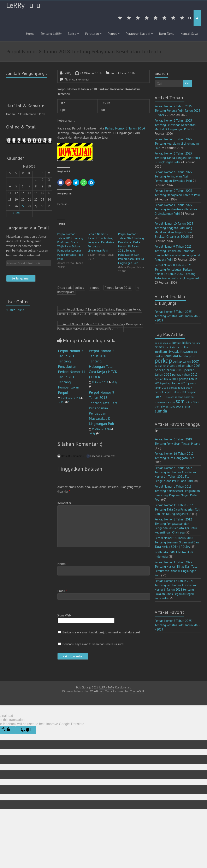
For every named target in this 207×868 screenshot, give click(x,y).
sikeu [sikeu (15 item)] (196, 402)
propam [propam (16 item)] (192, 392)
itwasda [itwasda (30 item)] (174, 351)
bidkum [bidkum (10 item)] (196, 343)
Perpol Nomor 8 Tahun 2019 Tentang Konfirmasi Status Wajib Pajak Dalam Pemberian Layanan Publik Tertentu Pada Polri (70, 246)
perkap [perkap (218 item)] (163, 360)
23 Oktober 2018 (91, 73)
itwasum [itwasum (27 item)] (187, 351)
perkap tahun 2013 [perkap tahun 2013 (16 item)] (166, 379)
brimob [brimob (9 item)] (168, 347)
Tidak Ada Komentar (77, 79)
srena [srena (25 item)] (186, 406)
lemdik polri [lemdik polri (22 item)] (187, 356)
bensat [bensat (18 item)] (177, 343)
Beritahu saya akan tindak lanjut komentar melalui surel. (101, 632)
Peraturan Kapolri (138, 34)
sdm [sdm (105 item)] (180, 401)
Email (62, 591)
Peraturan (92, 34)
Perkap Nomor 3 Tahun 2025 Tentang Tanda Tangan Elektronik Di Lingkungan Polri (177, 158)
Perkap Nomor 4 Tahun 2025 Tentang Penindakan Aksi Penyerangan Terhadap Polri (173, 176)
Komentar (64, 503)
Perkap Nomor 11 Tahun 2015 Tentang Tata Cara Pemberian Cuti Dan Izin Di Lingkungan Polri (177, 509)
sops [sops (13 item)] (172, 407)
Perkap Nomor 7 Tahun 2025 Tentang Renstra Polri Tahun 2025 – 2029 (177, 111)
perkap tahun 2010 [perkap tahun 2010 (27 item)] (169, 370)
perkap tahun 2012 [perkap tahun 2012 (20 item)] (185, 375)
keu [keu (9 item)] (195, 352)
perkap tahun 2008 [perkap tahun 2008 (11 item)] (165, 366)
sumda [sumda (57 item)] (161, 411)
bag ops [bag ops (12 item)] (159, 343)
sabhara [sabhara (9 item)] (171, 402)
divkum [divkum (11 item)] (176, 347)
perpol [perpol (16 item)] (159, 392)
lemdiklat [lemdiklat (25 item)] (171, 356)
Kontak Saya (189, 34)
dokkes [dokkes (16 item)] (185, 347)
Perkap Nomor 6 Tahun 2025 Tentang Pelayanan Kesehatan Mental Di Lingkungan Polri (175, 125)
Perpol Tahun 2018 (123, 73)
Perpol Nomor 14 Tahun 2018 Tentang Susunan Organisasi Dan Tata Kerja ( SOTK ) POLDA (177, 542)
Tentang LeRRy (51, 34)
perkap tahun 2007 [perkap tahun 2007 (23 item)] (186, 361)
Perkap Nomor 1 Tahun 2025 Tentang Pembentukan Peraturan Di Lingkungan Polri (177, 209)
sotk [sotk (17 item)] (179, 406)
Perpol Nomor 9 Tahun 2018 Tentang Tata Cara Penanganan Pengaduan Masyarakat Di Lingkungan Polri (100, 326)
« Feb (16, 213)
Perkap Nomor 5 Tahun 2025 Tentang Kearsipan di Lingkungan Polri (177, 143)
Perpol (112, 34)
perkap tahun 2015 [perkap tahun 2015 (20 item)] (175, 383)
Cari (188, 83)
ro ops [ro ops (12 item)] (171, 397)
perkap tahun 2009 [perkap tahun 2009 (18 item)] (188, 366)
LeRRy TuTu (23, 5)
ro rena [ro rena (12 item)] (179, 397)
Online (15, 310)
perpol (94, 288)
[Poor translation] (26, 730)
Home (30, 34)
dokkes (79, 288)
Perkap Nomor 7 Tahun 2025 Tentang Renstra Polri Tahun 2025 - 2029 (177, 316)
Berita (72, 34)
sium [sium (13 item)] (157, 407)
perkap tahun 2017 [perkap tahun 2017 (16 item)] (181, 388)
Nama (63, 564)
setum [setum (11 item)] (189, 402)
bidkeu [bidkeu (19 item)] (187, 343)
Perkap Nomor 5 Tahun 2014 (125, 128)
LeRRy (67, 73)
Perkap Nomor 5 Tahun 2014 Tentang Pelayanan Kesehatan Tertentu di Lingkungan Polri (101, 242)
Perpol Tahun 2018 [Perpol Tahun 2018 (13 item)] (175, 392)
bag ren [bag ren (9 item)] (168, 343)
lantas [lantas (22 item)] (159, 356)
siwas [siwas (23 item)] (165, 406)
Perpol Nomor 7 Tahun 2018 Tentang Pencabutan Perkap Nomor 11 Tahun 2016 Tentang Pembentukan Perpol (99, 312)
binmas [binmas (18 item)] (159, 347)
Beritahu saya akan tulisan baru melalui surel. (94, 644)
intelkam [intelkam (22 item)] (161, 351)
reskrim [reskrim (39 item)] (161, 396)
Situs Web (64, 615)
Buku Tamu (167, 34)
